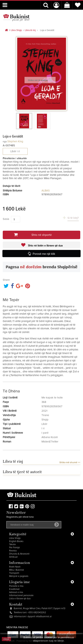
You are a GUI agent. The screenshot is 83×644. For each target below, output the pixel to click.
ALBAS (46, 191)
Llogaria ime (19, 582)
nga (5, 141)
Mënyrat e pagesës (19, 576)
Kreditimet (14, 589)
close (6, 639)
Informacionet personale (21, 595)
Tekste (12, 545)
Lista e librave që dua (20, 599)
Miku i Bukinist (17, 570)
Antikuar (13, 557)
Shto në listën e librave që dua (45, 246)
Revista (13, 551)
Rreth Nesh (15, 567)
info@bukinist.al (44, 617)
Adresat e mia (16, 592)
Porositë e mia (16, 586)
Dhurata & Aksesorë (19, 554)
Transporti (14, 573)
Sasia (6, 219)
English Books (16, 541)
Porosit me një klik (44, 254)
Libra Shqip (15, 538)
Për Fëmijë (14, 548)
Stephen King (15, 141)
